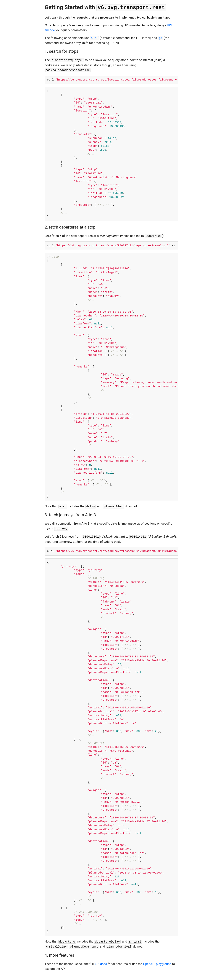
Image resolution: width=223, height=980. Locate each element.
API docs (101, 964)
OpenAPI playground (157, 964)
